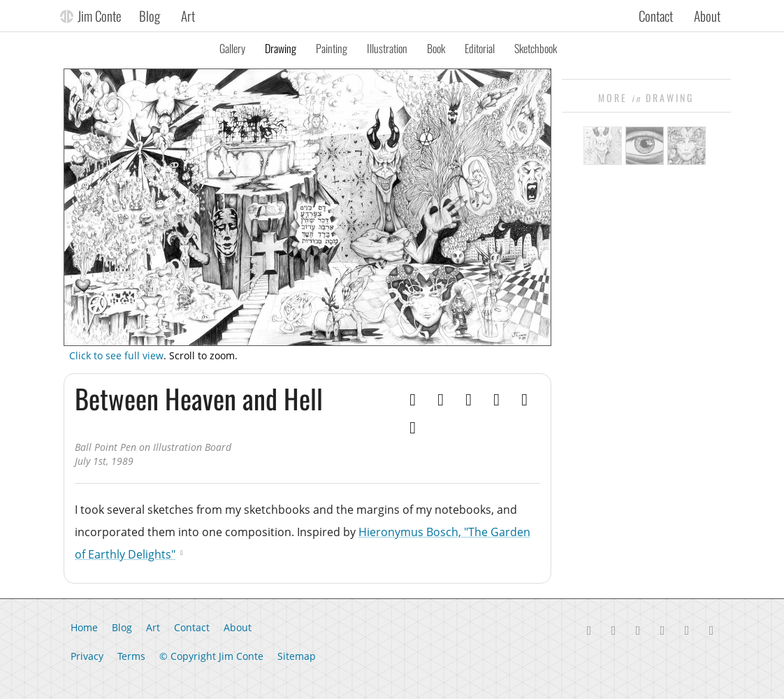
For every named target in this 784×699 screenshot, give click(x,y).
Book (436, 48)
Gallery (232, 48)
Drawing (281, 48)
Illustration (387, 48)
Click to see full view (116, 355)
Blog (150, 15)
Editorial (480, 48)
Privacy (87, 656)
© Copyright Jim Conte (211, 656)
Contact (656, 15)
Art (188, 15)
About (707, 15)
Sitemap (297, 656)
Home (84, 627)
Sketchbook (536, 48)
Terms (131, 656)
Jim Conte (100, 15)
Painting (332, 48)
